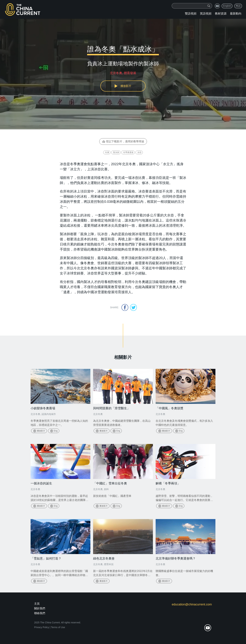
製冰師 (116, 152)
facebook (125, 307)
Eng (54, 431)
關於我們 (40, 608)
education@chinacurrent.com (192, 604)
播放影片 (39, 431)
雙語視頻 (191, 14)
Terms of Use (58, 627)
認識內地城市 (49, 414)
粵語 (238, 6)
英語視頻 (206, 14)
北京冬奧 (35, 414)
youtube (217, 6)
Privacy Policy (42, 627)
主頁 (37, 604)
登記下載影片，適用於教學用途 (123, 141)
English (227, 6)
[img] (209, 6)
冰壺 (139, 152)
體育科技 (109, 564)
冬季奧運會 (128, 152)
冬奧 (107, 152)
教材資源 (221, 14)
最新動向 (236, 14)
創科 (106, 489)
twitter (133, 307)
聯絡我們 (40, 613)
